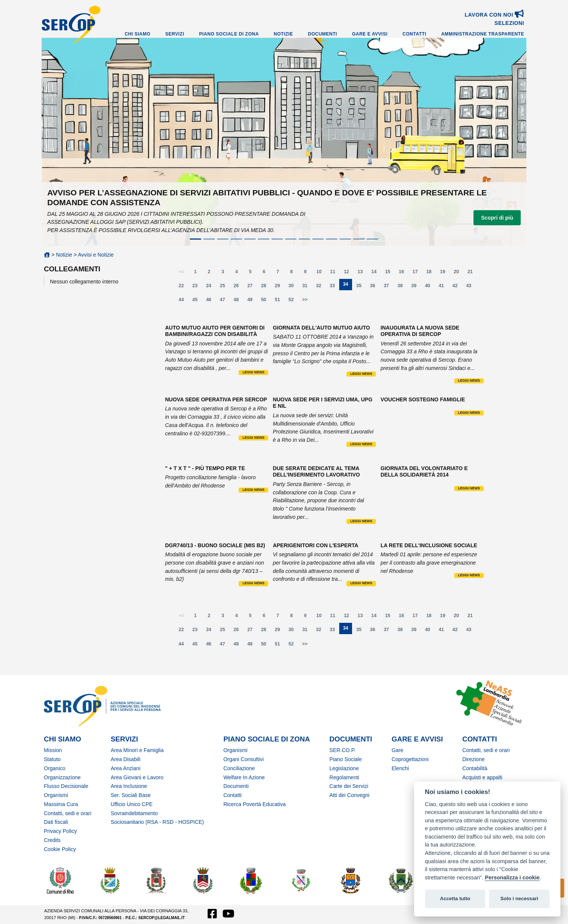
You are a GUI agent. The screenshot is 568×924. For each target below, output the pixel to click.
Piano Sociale (346, 759)
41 (444, 287)
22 (183, 287)
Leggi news (253, 372)
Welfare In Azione (244, 777)
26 (239, 287)
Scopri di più (497, 218)
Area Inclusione (129, 786)
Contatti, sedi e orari (68, 813)
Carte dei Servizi (349, 786)
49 (252, 301)
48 (239, 301)
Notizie (283, 34)
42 (457, 287)
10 (321, 273)
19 (445, 273)
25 (225, 287)
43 (471, 287)
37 (389, 287)
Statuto (52, 759)
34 (348, 286)
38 (402, 287)
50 (266, 301)
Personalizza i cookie (512, 878)
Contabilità (475, 768)
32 (321, 287)
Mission (53, 750)
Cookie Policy (60, 849)
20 (459, 273)
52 (293, 301)
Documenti (322, 34)
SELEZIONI (509, 23)
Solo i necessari (519, 898)
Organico (55, 768)
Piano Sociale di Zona (229, 34)
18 (431, 273)
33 (335, 287)
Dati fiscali (56, 822)
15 (390, 273)
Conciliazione (239, 768)
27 (252, 287)
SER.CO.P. (342, 750)
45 (197, 301)
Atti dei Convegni (349, 795)
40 (430, 287)
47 (225, 301)
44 (183, 301)
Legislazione (344, 768)
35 (361, 287)
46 (211, 301)
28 (266, 287)
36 (375, 287)
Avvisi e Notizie (96, 255)
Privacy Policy (60, 831)
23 (197, 287)
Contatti (414, 34)
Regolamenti (344, 777)
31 (307, 287)
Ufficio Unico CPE (132, 804)
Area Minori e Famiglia (137, 750)
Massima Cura (61, 804)
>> (305, 300)
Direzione (474, 759)
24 (211, 287)
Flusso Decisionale (66, 786)
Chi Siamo (138, 34)
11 (335, 273)
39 (416, 287)
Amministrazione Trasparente (483, 34)
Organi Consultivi (244, 759)
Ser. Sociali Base (131, 795)
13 (363, 273)
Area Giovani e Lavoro (137, 777)
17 (417, 273)
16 (403, 273)
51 (280, 301)
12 (349, 273)
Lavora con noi (494, 15)
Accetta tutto (455, 898)
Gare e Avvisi (370, 34)
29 (280, 287)
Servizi (175, 34)
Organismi (56, 795)
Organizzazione (62, 777)
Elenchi (400, 768)
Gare (397, 750)
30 (293, 287)
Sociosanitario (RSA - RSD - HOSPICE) (158, 822)
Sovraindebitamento (134, 813)
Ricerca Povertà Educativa (255, 804)
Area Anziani (126, 768)
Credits (52, 840)
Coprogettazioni (410, 759)
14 (376, 273)
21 (472, 273)
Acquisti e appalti (483, 777)
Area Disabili (126, 759)
